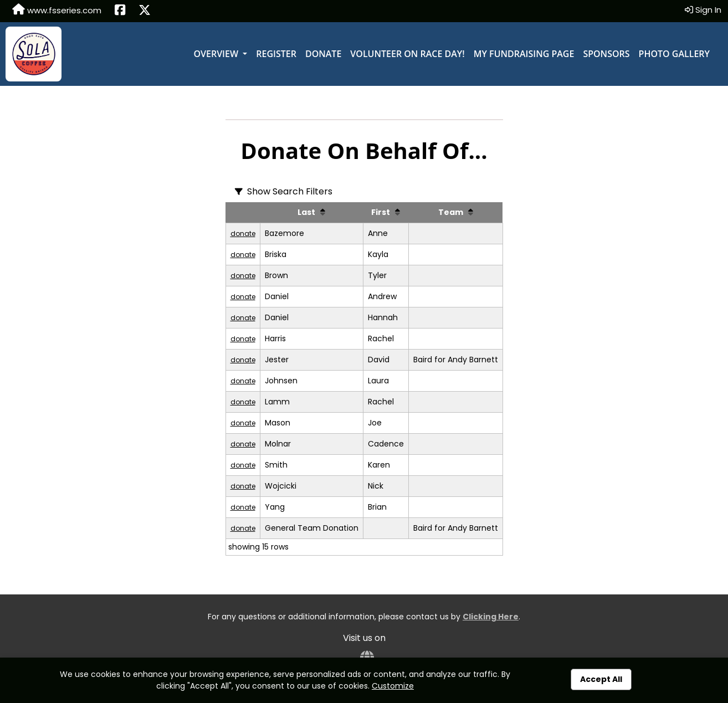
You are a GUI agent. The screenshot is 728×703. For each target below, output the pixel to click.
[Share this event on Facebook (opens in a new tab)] (120, 11)
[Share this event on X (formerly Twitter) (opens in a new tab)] (145, 11)
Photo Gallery (674, 54)
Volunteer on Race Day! (407, 54)
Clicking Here (491, 617)
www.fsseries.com (57, 10)
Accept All (601, 679)
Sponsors (606, 54)
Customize (393, 686)
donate (243, 234)
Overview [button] (217, 54)
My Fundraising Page (524, 54)
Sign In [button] (703, 10)
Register (276, 54)
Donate (323, 54)
